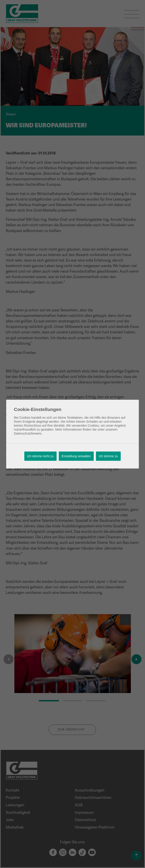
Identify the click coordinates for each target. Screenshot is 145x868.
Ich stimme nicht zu (40, 456)
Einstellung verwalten (76, 456)
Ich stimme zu (108, 456)
